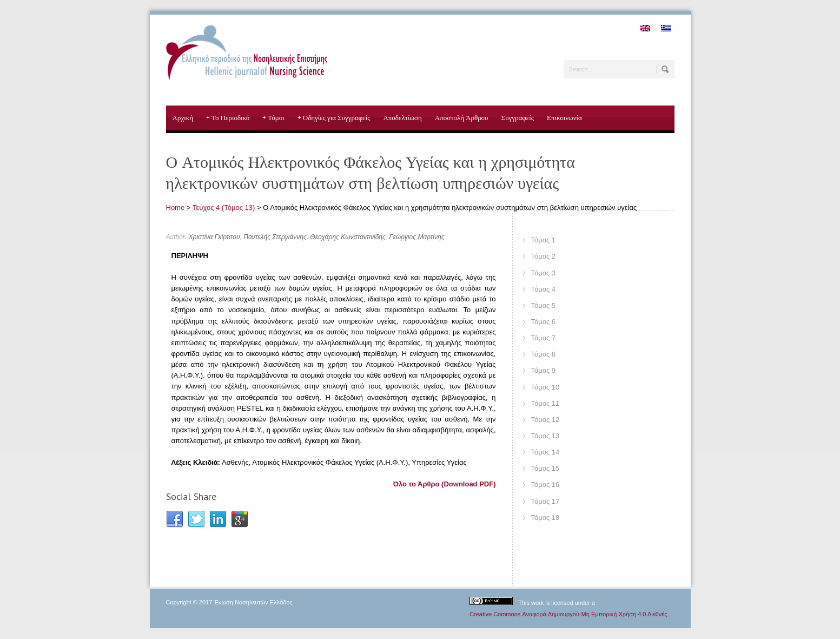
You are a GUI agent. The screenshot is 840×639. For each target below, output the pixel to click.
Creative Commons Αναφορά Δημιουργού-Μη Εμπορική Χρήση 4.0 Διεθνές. (569, 614)
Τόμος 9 (544, 370)
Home (176, 207)
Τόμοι (273, 118)
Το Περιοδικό (228, 118)
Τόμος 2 (544, 256)
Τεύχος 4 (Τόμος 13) (224, 207)
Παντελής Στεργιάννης (275, 237)
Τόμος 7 (544, 338)
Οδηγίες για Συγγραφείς (334, 118)
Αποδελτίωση (402, 118)
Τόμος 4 (544, 289)
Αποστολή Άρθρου (462, 118)
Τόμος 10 (545, 387)
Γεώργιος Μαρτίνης (417, 237)
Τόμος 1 (544, 240)
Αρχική (183, 118)
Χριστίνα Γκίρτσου (214, 237)
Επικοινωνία (564, 118)
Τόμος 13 (545, 436)
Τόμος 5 (544, 305)
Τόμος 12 (545, 420)
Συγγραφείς (518, 118)
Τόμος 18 (545, 518)
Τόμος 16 (545, 485)
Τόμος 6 (544, 322)
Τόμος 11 (545, 403)
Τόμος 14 (545, 452)
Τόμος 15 (545, 468)
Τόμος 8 (544, 354)
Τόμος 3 (544, 273)
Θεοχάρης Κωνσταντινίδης (348, 237)
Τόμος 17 (545, 501)
